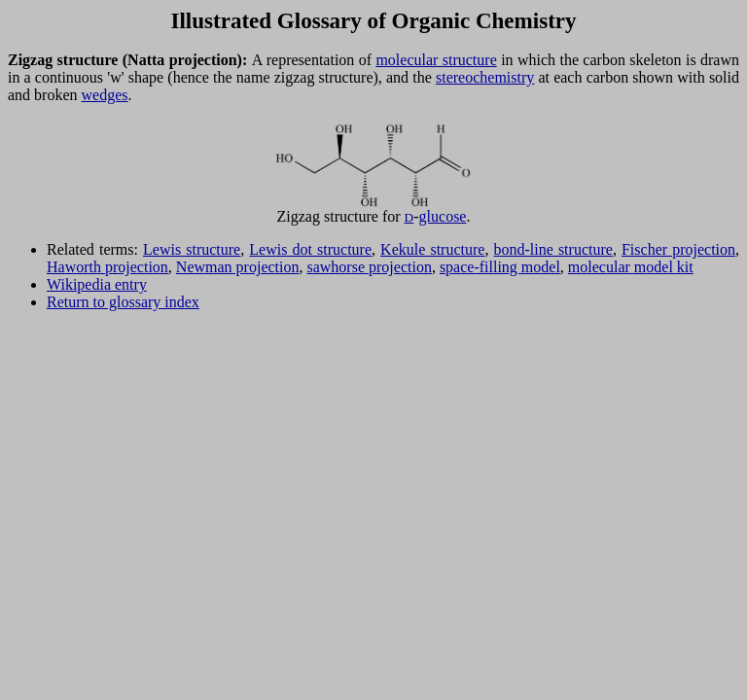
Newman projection (238, 267)
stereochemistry (485, 77)
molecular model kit (631, 267)
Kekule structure (432, 249)
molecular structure (436, 60)
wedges (105, 95)
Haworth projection (107, 267)
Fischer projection (678, 249)
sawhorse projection (369, 267)
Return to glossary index (123, 302)
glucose (443, 216)
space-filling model (500, 267)
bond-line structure (552, 249)
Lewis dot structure (310, 249)
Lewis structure (192, 249)
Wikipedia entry (97, 284)
